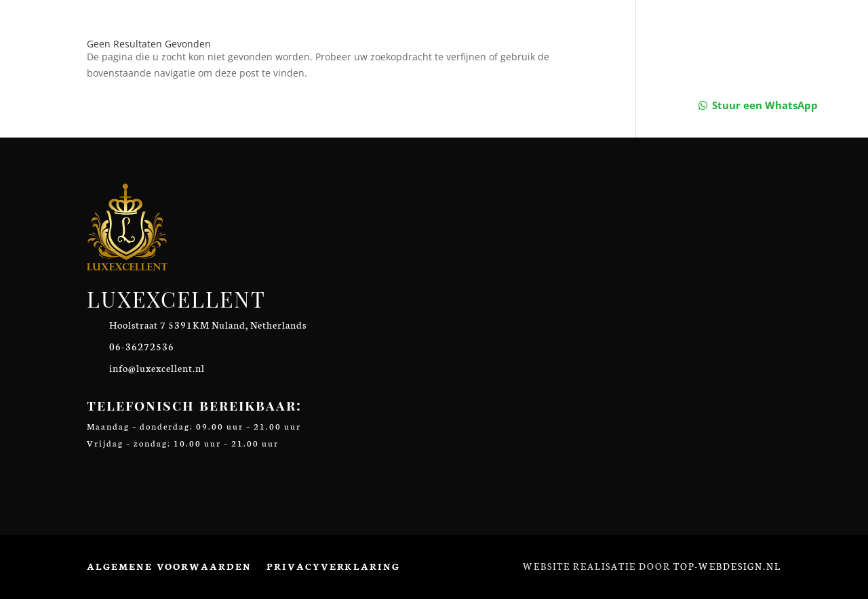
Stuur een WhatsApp (765, 105)
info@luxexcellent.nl (157, 368)
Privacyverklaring (333, 566)
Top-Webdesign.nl (727, 566)
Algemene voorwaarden (169, 566)
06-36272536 (142, 346)
